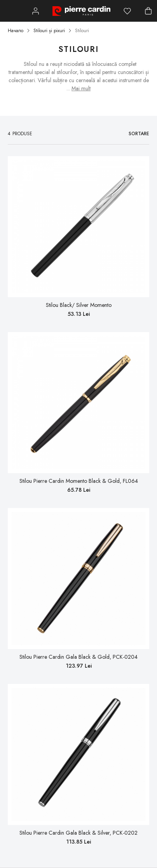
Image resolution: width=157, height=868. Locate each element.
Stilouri (82, 31)
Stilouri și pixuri (49, 31)
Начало (16, 31)
